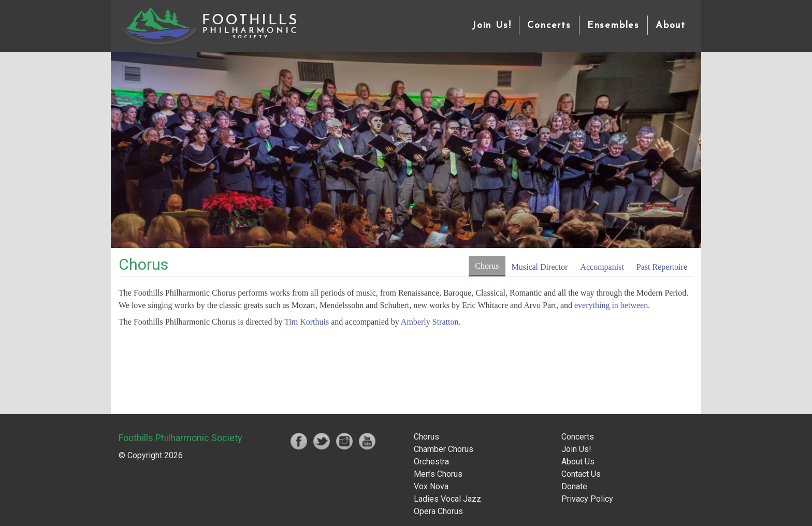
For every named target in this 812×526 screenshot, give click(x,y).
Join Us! (491, 26)
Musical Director (540, 267)
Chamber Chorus (444, 449)
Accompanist (602, 267)
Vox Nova (431, 486)
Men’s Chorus (438, 474)
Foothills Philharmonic (209, 26)
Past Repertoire (662, 267)
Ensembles (613, 26)
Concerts (549, 26)
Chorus (487, 266)
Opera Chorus (438, 511)
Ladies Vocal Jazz (447, 499)
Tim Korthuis (307, 322)
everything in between (611, 305)
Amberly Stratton (430, 322)
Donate (574, 486)
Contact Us (581, 474)
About (671, 26)
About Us (578, 462)
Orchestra (431, 462)
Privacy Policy (587, 499)
